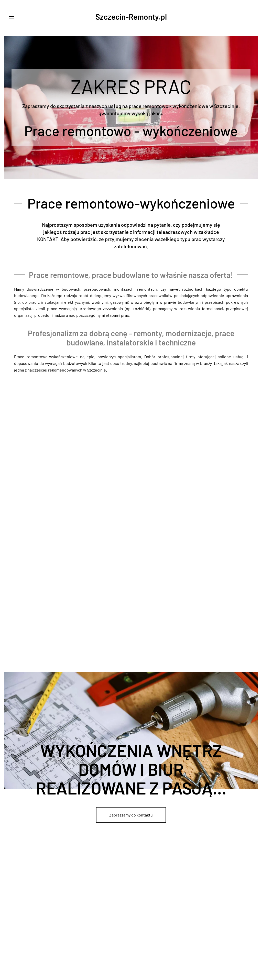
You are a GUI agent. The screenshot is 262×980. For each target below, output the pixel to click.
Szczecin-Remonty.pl (131, 17)
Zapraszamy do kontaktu (131, 815)
